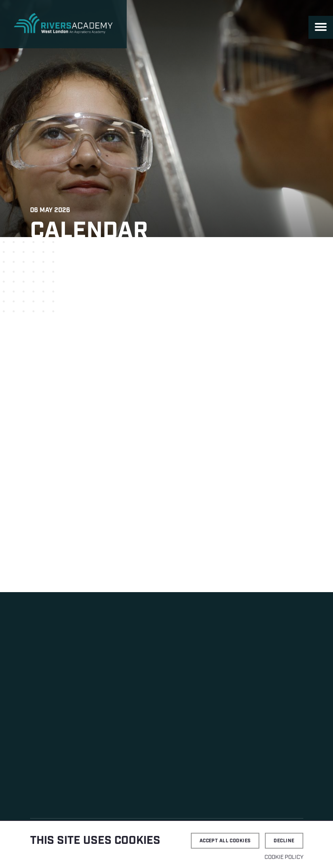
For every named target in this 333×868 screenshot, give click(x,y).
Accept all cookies (225, 841)
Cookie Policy (284, 857)
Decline (284, 841)
